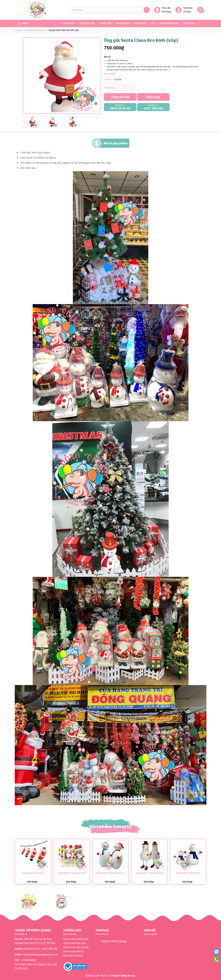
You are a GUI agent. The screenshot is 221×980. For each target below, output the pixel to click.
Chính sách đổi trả (74, 951)
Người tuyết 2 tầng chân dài (149, 873)
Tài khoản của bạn (184, 10)
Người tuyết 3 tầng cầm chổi (72, 873)
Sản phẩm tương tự (110, 826)
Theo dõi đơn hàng (163, 10)
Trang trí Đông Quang (113, 941)
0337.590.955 (50, 949)
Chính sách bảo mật (75, 943)
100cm (117, 80)
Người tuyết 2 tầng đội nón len (110, 873)
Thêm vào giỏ (120, 97)
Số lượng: (109, 88)
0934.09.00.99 (32, 949)
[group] (62, 76)
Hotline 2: (153, 107)
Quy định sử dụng (73, 956)
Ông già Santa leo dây (33, 873)
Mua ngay (153, 97)
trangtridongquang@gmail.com (40, 954)
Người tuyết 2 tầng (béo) (188, 873)
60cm (108, 80)
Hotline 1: (120, 107)
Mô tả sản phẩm (116, 143)
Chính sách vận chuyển (76, 947)
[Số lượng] (125, 88)
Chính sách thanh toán (76, 939)
